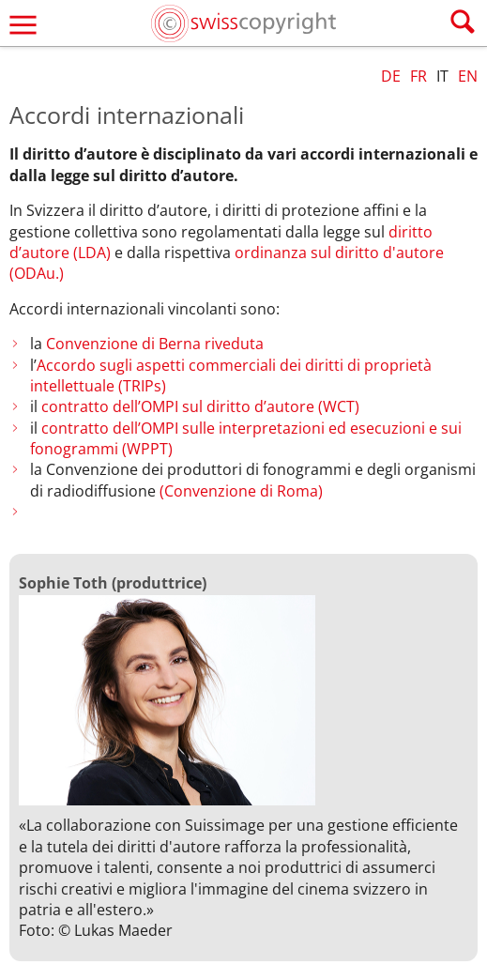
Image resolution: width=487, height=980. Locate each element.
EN (468, 76)
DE (391, 76)
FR (419, 76)
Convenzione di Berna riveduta (155, 344)
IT (442, 76)
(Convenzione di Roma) (241, 491)
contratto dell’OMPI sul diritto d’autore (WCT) (200, 406)
